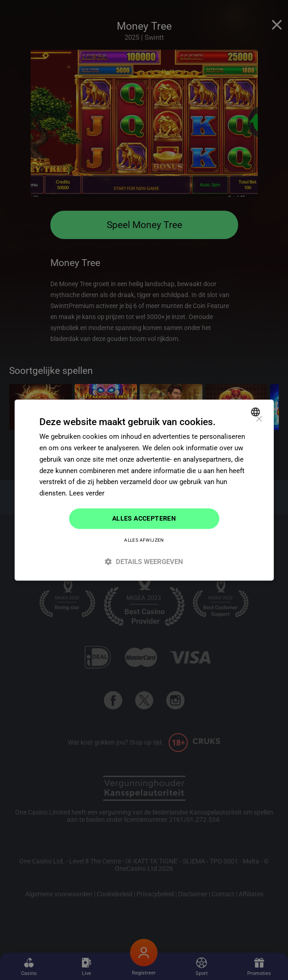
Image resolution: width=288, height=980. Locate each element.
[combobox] (257, 412)
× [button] (259, 419)
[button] (144, 562)
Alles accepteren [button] (144, 518)
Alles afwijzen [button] (144, 540)
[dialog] (144, 490)
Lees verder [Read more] (87, 493)
